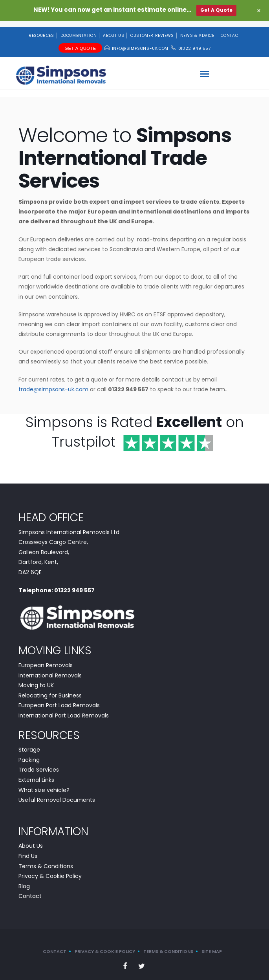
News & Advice (197, 30)
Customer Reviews (152, 30)
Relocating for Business (50, 689)
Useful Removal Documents (57, 794)
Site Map (212, 945)
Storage (29, 744)
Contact (231, 30)
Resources (41, 30)
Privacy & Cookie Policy (50, 870)
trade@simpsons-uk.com (53, 383)
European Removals (46, 659)
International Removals (50, 669)
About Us (113, 30)
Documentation (79, 30)
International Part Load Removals (64, 709)
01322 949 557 (195, 43)
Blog (24, 880)
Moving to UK (36, 679)
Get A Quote (80, 42)
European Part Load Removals (59, 699)
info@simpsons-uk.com (140, 43)
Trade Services (39, 764)
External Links (36, 774)
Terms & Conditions (46, 860)
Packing (29, 754)
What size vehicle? (44, 784)
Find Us (28, 850)
